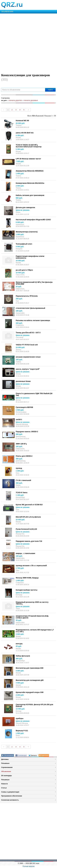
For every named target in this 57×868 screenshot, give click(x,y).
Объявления (6, 771)
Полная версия (28, 866)
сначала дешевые (31, 100)
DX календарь (7, 776)
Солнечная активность (10, 800)
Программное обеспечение (12, 796)
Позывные (5, 763)
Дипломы (5, 759)
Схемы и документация (10, 792)
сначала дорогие (15, 100)
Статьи (4, 788)
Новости (4, 784)
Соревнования (7, 767)
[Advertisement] (28, 43)
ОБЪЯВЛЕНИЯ (7, 12)
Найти (50, 90)
